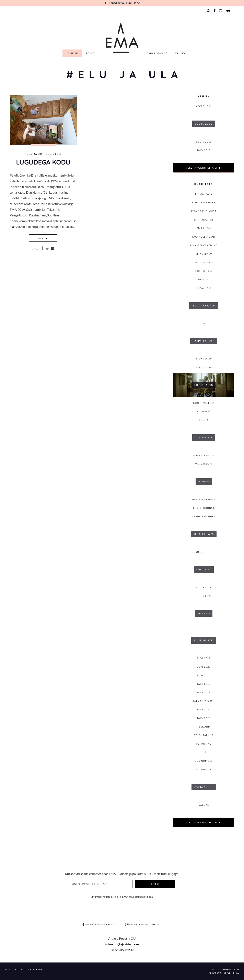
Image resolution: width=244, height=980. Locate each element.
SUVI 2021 (204, 675)
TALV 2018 (204, 150)
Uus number (204, 761)
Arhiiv (180, 53)
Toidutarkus (204, 735)
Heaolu (204, 279)
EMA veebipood (204, 237)
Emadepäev (204, 254)
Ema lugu (204, 228)
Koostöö (204, 411)
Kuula (204, 420)
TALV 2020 (204, 709)
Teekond (204, 727)
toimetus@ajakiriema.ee (122, 944)
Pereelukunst (204, 508)
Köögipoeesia (204, 403)
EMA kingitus (204, 220)
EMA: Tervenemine (204, 245)
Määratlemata (204, 455)
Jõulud (72, 53)
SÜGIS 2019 (54, 154)
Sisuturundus (204, 552)
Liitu (155, 884)
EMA (157, 53)
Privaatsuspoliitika (224, 973)
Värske (204, 805)
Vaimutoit (204, 769)
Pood (90, 53)
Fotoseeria (204, 271)
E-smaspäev (204, 194)
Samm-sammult (204, 516)
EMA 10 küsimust (204, 211)
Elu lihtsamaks (204, 202)
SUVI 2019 (204, 658)
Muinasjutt (204, 464)
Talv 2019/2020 (204, 701)
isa (204, 323)
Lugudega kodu (43, 162)
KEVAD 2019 (204, 106)
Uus (204, 752)
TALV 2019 (204, 692)
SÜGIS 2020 (204, 596)
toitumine (204, 744)
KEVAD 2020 (204, 367)
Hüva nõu (204, 288)
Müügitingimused (226, 969)
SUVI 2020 (204, 667)
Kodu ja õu (33, 154)
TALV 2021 (204, 718)
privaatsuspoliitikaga (141, 897)
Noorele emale (204, 499)
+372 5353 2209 (122, 950)
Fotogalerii (204, 262)
